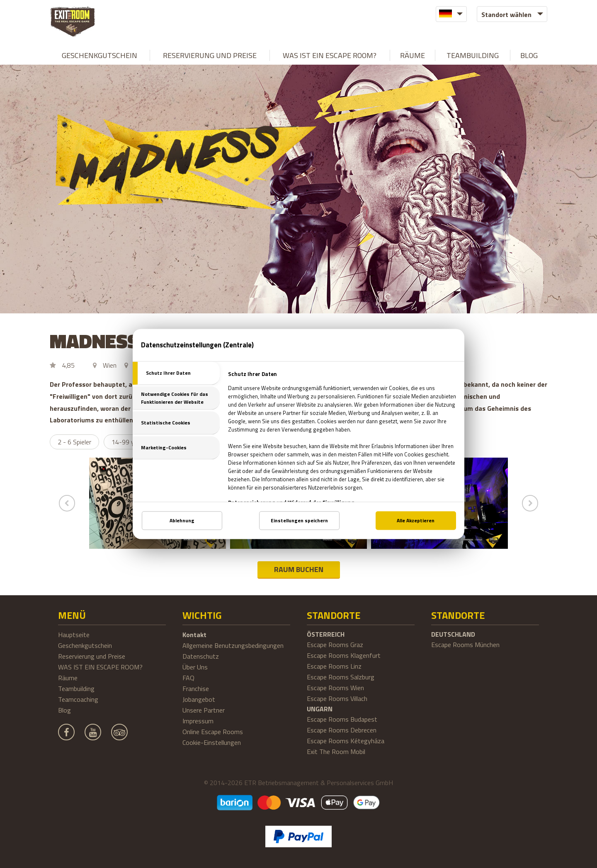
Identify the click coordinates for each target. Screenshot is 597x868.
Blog (529, 55)
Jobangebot (199, 699)
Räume (413, 55)
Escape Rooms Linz (334, 666)
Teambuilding (473, 55)
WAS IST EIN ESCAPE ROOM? (330, 55)
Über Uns (195, 667)
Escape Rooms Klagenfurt (344, 655)
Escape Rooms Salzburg (341, 677)
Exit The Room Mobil (336, 752)
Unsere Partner (204, 710)
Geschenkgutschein (99, 55)
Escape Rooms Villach (337, 698)
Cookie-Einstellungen (212, 742)
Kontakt (194, 635)
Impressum (198, 721)
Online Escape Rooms (213, 732)
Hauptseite (74, 635)
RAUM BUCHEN (299, 569)
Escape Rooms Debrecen (342, 730)
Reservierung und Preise (210, 55)
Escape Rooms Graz (335, 645)
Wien (110, 365)
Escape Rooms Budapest (342, 719)
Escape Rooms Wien (335, 688)
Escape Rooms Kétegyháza (346, 741)
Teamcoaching (78, 699)
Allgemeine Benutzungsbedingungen (233, 645)
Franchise (196, 689)
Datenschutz (201, 656)
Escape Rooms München (465, 645)
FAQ (188, 678)
